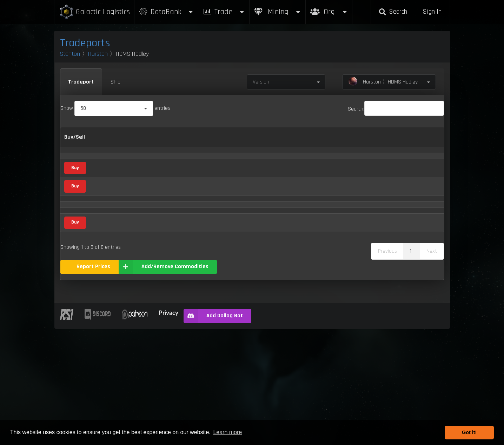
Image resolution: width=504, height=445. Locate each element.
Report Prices (93, 383)
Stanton (70, 54)
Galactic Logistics (94, 12)
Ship (115, 82)
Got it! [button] (469, 432)
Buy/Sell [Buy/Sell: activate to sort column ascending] (75, 141)
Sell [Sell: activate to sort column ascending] (234, 141)
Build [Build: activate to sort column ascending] (423, 141)
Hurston (98, 54)
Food (164, 288)
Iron (100, 336)
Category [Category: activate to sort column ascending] (163, 141)
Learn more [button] (227, 432)
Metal (165, 336)
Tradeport (81, 82)
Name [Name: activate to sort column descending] (103, 141)
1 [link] (410, 367)
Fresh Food (108, 288)
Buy (75, 215)
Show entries (115, 108)
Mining (278, 12)
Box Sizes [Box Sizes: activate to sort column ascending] (352, 142)
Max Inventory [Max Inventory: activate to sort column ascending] (316, 142)
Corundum (107, 240)
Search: (396, 109)
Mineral (167, 168)
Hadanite (106, 312)
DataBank (166, 12)
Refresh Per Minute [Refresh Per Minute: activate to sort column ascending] (267, 142)
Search (393, 12)
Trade (224, 12)
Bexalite (104, 216)
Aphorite (105, 168)
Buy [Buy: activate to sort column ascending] (212, 141)
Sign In (432, 12)
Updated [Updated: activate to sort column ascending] (386, 141)
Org (329, 8)
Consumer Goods (168, 191)
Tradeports (85, 43)
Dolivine (104, 264)
